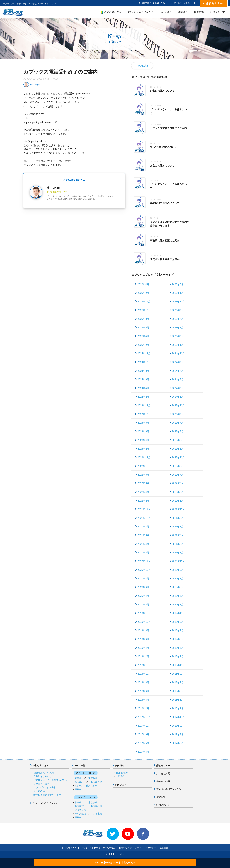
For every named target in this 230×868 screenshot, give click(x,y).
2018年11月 (178, 665)
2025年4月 (143, 336)
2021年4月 (143, 544)
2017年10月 (144, 726)
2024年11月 (178, 353)
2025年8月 (143, 319)
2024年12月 (144, 353)
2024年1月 (178, 397)
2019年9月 (178, 622)
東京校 (78, 778)
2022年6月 (143, 483)
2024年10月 (144, 362)
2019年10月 (144, 622)
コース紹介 (166, 13)
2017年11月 (178, 717)
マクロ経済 (39, 791)
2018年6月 (143, 691)
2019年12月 (144, 613)
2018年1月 (178, 708)
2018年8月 (143, 682)
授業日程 (199, 13)
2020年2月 (143, 605)
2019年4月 (143, 648)
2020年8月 (143, 579)
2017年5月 (178, 743)
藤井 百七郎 (122, 773)
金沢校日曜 (80, 810)
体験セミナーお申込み (105, 848)
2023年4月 (143, 440)
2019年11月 (178, 613)
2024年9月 (178, 362)
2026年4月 (143, 284)
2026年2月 (143, 293)
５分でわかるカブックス (45, 803)
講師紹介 (183, 13)
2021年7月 (178, 527)
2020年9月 (178, 570)
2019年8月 (143, 630)
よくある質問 (176, 3)
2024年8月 (143, 371)
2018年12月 (144, 665)
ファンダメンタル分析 (45, 787)
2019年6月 (143, 639)
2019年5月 (178, 639)
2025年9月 (178, 310)
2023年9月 (178, 414)
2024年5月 (178, 379)
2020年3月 (178, 596)
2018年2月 (143, 708)
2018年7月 (178, 682)
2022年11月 (178, 457)
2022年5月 (178, 483)
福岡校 (78, 789)
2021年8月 (143, 527)
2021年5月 (178, 535)
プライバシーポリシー (146, 848)
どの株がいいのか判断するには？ (51, 780)
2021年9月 (178, 518)
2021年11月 (178, 509)
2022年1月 (178, 501)
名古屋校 (79, 782)
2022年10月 (144, 466)
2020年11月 (178, 561)
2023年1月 (178, 449)
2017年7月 (178, 734)
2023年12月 (144, 405)
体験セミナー (163, 765)
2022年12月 (144, 457)
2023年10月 (144, 414)
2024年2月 (143, 397)
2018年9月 (178, 674)
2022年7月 (178, 475)
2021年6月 (143, 535)
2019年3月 (178, 648)
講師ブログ (146, 3)
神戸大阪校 (92, 785)
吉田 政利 (121, 776)
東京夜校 (93, 778)
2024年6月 (143, 379)
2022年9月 (178, 466)
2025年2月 (143, 345)
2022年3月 (178, 492)
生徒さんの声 (217, 13)
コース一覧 (80, 765)
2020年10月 (144, 570)
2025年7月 (178, 319)
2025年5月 (178, 328)
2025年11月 (178, 302)
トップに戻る (142, 66)
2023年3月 (178, 440)
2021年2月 (143, 553)
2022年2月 (143, 501)
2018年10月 (144, 674)
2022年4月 (143, 492)
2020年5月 (178, 587)
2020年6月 (143, 587)
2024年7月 (178, 371)
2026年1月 (178, 293)
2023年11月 (178, 405)
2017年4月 (143, 752)
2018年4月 (143, 700)
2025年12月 (144, 302)
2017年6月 (143, 743)
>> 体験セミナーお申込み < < (115, 863)
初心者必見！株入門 (44, 773)
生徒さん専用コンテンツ (169, 789)
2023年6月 (143, 431)
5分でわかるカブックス (140, 13)
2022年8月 (143, 475)
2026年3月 (178, 284)
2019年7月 (178, 630)
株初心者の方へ (111, 13)
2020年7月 (178, 579)
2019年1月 (178, 656)
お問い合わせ (161, 3)
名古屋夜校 (96, 782)
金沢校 (78, 785)
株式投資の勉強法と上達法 (47, 795)
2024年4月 (143, 388)
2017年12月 (144, 717)
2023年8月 (143, 423)
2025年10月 (144, 310)
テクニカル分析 (41, 784)
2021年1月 (178, 553)
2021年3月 (178, 544)
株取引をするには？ (44, 776)
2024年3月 (178, 388)
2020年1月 (178, 605)
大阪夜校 (97, 814)
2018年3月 (178, 700)
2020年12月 (144, 561)
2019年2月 (143, 656)
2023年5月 (178, 431)
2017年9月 (178, 726)
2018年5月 (178, 691)
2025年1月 (178, 345)
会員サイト (191, 3)
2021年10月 (144, 518)
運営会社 (161, 797)
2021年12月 (144, 509)
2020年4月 (143, 596)
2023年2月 (143, 449)
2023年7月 (178, 423)
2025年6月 (143, 328)
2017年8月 (143, 734)
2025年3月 (178, 336)
